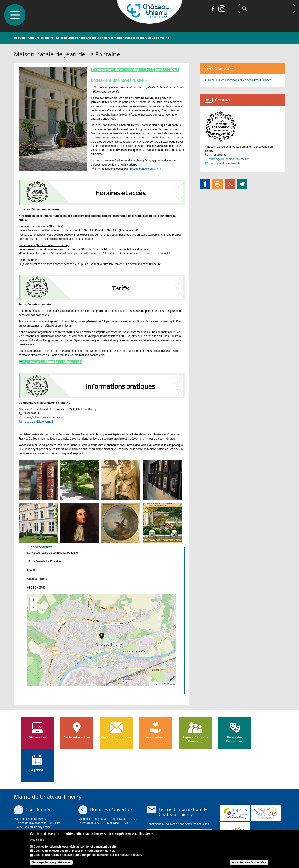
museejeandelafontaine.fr (146, 169)
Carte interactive (77, 737)
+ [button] (33, 600)
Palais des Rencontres (235, 739)
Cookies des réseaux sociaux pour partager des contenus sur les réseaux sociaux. (88, 855)
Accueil (20, 38)
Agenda (37, 770)
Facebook (212, 9)
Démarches (37, 737)
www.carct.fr (235, 813)
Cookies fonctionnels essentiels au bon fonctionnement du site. (76, 847)
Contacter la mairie (116, 737)
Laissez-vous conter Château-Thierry (83, 38)
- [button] (33, 607)
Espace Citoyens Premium (195, 739)
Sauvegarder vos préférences (51, 862)
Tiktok (231, 9)
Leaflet (154, 684)
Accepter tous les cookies (249, 862)
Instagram (221, 9)
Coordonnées (41, 547)
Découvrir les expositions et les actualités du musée (240, 80)
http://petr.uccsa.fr (266, 813)
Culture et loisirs (41, 38)
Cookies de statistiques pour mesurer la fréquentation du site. (74, 851)
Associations (156, 737)
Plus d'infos (37, 840)
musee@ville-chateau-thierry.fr (43, 417)
